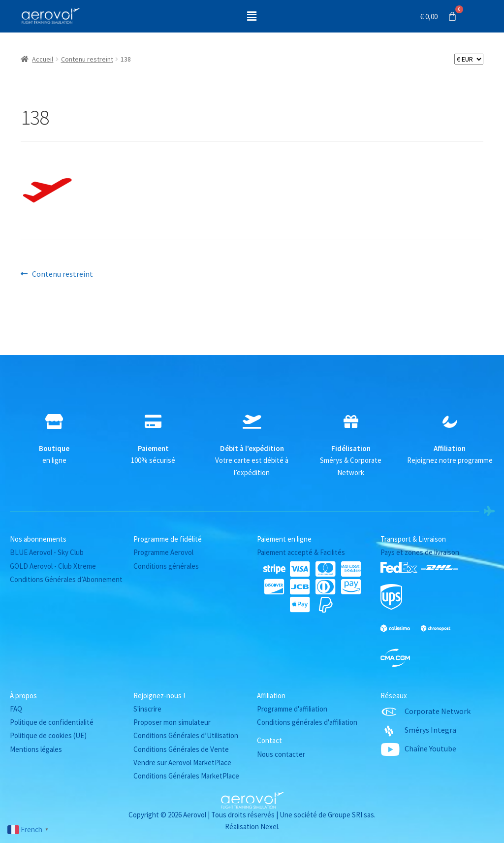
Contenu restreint (87, 59)
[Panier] (439, 16)
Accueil (43, 59)
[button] (252, 16)
